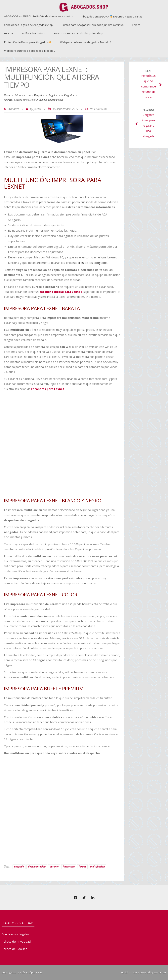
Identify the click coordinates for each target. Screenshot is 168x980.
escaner (54, 867)
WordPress (160, 973)
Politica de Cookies (14, 949)
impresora (69, 867)
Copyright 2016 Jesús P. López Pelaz (22, 973)
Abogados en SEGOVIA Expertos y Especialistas (112, 16)
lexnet (82, 867)
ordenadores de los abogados (87, 263)
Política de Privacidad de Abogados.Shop (78, 33)
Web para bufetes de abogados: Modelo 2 (30, 51)
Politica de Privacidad (16, 941)
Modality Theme (130, 973)
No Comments (98, 109)
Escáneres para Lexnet (48, 389)
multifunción (97, 867)
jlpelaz (38, 109)
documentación (37, 867)
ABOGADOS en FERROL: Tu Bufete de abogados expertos (39, 16)
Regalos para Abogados (62, 95)
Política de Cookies (34, 33)
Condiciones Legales (16, 934)
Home (7, 95)
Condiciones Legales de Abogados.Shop (28, 25)
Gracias (9, 33)
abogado (19, 867)
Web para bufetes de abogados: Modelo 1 (86, 42)
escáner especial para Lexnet (61, 292)
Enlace (136, 25)
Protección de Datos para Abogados (28, 42)
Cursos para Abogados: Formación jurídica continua (93, 25)
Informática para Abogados (30, 95)
